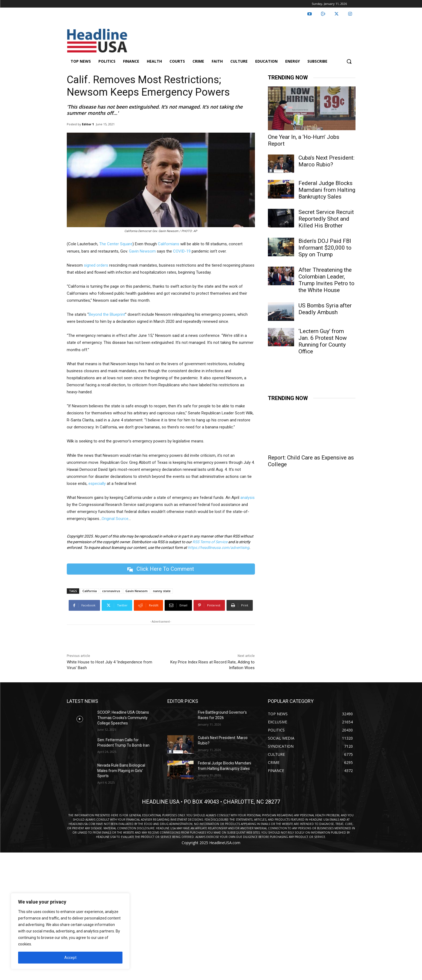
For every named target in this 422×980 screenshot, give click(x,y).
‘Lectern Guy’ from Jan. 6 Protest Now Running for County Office (323, 341)
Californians (169, 244)
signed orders (96, 265)
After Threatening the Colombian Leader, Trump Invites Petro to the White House (326, 280)
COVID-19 (182, 251)
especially (97, 484)
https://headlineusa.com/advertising (219, 548)
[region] (70, 931)
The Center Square (116, 244)
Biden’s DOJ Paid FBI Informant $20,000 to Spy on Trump (325, 248)
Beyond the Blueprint (107, 314)
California (90, 591)
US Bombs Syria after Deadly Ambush (325, 309)
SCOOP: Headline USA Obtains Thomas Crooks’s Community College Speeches (123, 718)
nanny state (162, 591)
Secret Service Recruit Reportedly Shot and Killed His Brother (326, 219)
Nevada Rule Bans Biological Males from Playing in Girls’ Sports (121, 771)
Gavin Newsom (142, 251)
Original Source (115, 519)
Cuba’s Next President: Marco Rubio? (326, 161)
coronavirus (111, 591)
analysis (247, 498)
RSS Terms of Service (210, 542)
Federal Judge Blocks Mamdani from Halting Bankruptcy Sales (327, 190)
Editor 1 (88, 124)
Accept (70, 958)
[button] (349, 61)
